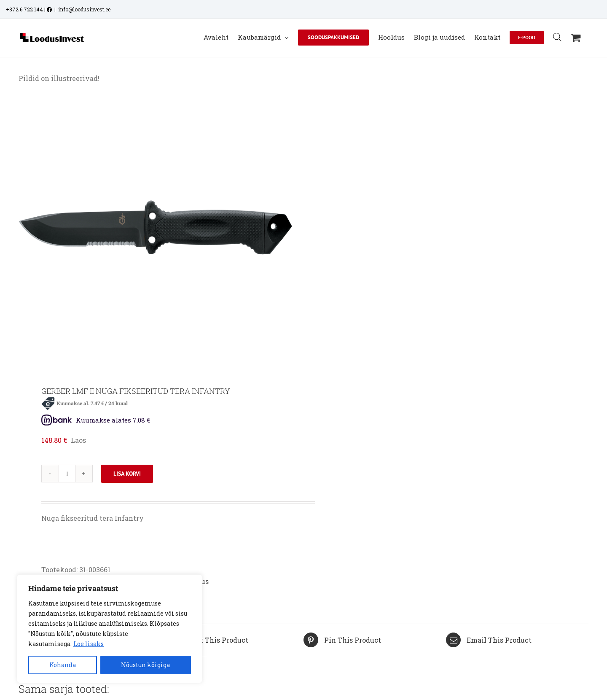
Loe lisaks (89, 644)
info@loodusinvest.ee (84, 9)
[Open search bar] (557, 37)
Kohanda (63, 665)
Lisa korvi (127, 474)
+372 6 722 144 (24, 9)
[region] (110, 629)
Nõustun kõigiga (145, 665)
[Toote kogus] (67, 474)
